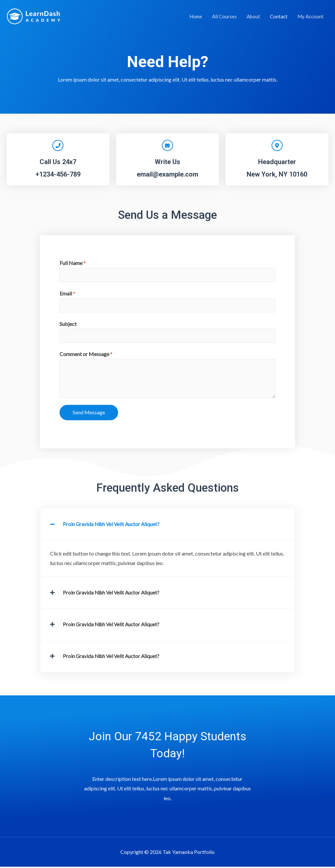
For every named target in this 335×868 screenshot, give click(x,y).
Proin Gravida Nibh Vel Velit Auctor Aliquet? (113, 526)
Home (196, 16)
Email (67, 294)
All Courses (224, 16)
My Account (310, 16)
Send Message (89, 414)
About (253, 16)
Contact (279, 16)
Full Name (73, 263)
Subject (68, 325)
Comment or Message (86, 356)
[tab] (167, 526)
